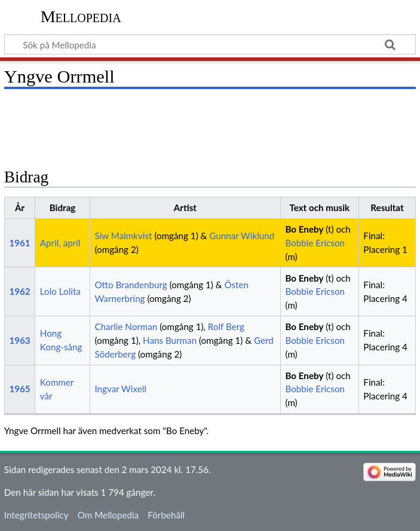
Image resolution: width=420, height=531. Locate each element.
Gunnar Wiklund (242, 236)
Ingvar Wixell (120, 389)
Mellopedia (81, 16)
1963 (19, 340)
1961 (19, 243)
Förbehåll (166, 515)
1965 (19, 389)
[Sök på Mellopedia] (210, 44)
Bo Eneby (304, 229)
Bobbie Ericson (315, 243)
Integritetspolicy (36, 515)
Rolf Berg (226, 326)
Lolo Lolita (60, 291)
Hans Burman (170, 340)
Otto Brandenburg (131, 285)
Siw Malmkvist (123, 236)
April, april (60, 243)
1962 (19, 291)
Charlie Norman (126, 326)
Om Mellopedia (108, 515)
